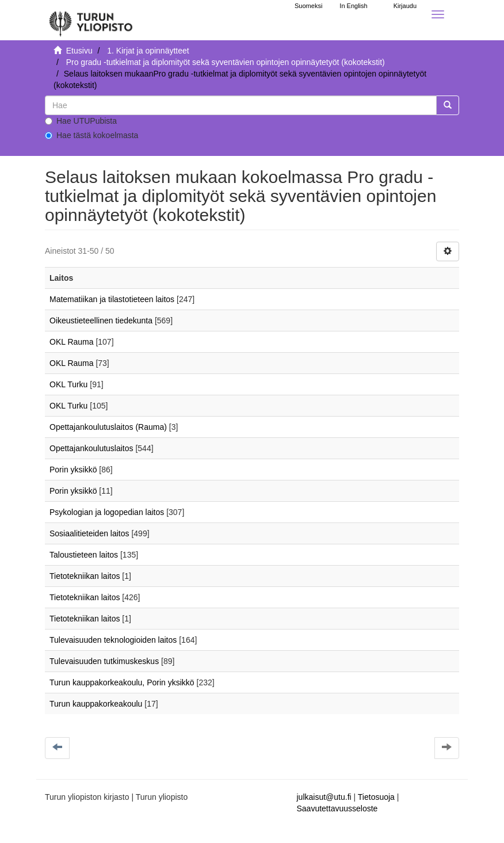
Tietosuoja (376, 797)
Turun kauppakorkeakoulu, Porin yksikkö (122, 682)
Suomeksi (308, 6)
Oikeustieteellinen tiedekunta (101, 321)
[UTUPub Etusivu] (91, 20)
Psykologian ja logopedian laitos (107, 512)
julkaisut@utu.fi (324, 797)
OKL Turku (68, 384)
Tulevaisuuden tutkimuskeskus (104, 661)
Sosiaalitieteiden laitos (89, 533)
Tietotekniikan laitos (85, 576)
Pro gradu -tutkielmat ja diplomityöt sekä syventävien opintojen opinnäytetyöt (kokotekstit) (226, 62)
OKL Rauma (72, 342)
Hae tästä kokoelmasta (91, 135)
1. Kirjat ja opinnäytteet (148, 51)
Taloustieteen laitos (84, 555)
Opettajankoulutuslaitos (91, 448)
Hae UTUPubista (81, 121)
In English (353, 6)
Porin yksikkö (73, 470)
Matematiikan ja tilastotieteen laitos (112, 299)
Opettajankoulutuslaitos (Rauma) (108, 427)
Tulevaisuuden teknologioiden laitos (113, 640)
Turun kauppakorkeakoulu (96, 704)
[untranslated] (241, 105)
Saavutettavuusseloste (337, 808)
